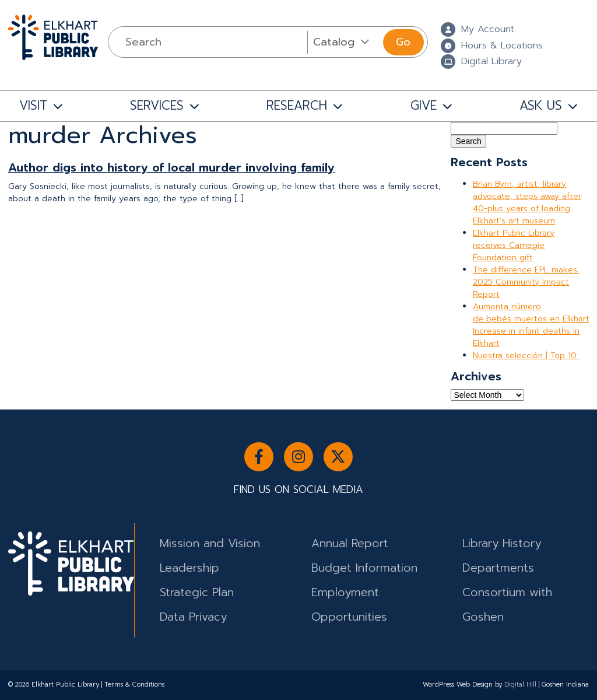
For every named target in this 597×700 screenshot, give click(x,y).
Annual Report (350, 543)
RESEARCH (297, 106)
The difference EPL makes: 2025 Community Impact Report (526, 282)
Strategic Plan (197, 592)
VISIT (33, 106)
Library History (502, 543)
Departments (498, 568)
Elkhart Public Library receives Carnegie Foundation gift (514, 245)
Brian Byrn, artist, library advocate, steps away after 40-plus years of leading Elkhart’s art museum (527, 202)
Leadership (189, 568)
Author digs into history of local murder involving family (171, 168)
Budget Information (364, 568)
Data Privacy (193, 617)
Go (403, 42)
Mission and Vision (210, 543)
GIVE (424, 106)
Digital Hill (520, 685)
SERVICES (157, 106)
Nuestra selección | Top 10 (526, 356)
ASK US (541, 106)
